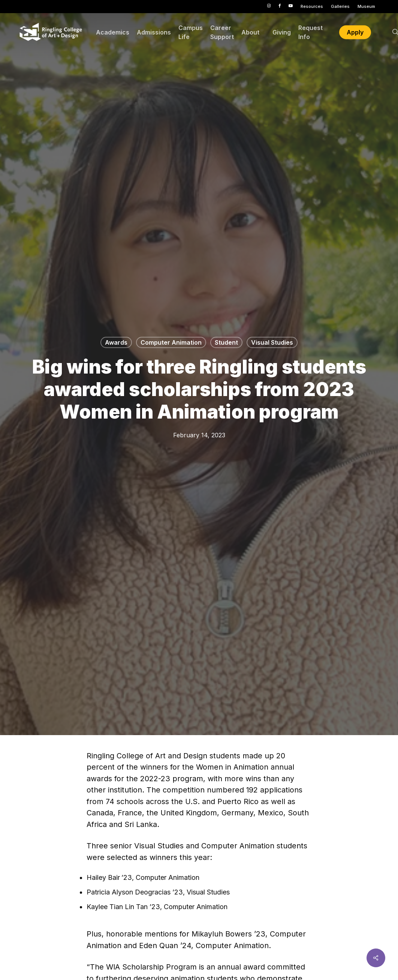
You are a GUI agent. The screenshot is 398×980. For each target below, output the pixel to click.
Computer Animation (171, 342)
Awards (116, 342)
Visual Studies (272, 342)
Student (226, 342)
